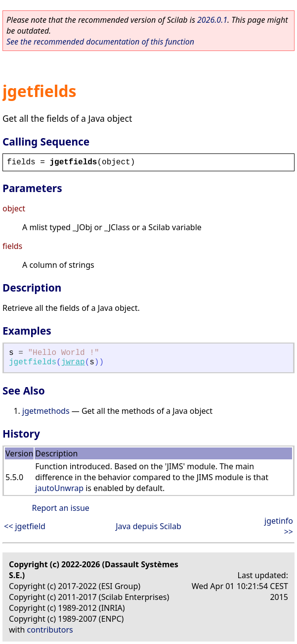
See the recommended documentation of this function (100, 42)
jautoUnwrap (59, 488)
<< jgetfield (25, 526)
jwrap (73, 362)
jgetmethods (46, 411)
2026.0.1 (212, 20)
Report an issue (60, 508)
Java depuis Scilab (148, 526)
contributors (50, 630)
